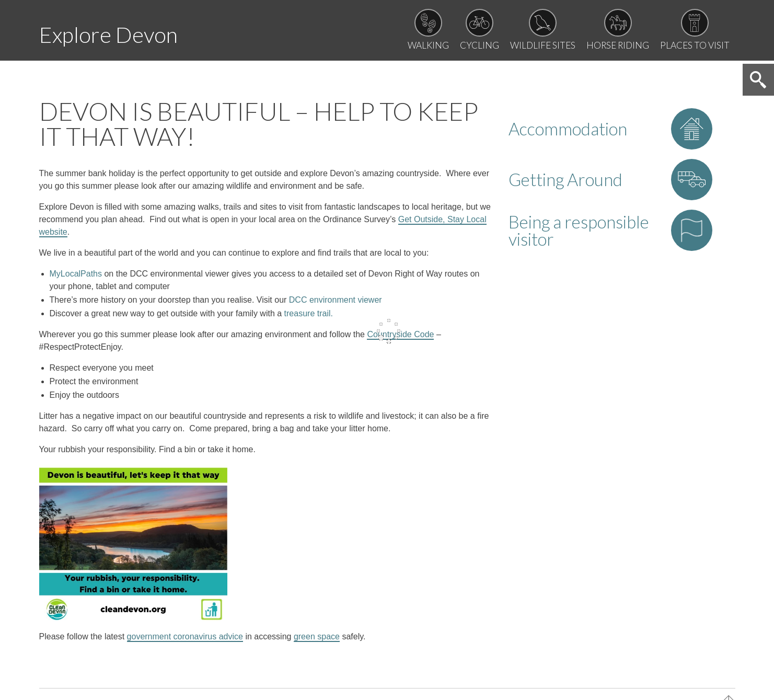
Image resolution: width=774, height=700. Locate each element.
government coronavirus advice (185, 641)
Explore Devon (118, 33)
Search (757, 85)
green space (317, 641)
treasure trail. (309, 318)
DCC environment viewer (336, 305)
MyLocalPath (76, 278)
